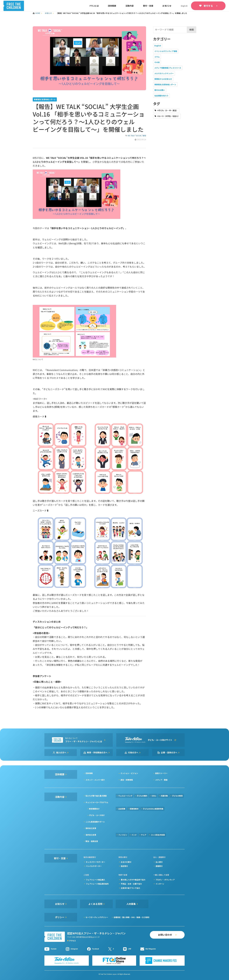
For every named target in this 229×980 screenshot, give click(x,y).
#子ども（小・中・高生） (168, 110)
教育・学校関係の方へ (97, 752)
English (158, 46)
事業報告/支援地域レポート (165, 84)
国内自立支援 (91, 828)
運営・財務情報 (127, 780)
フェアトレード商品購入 (96, 880)
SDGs (154, 796)
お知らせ (167, 6)
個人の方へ (61, 752)
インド (134, 835)
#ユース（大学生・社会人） (168, 116)
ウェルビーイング (125, 796)
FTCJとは (94, 6)
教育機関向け (94, 809)
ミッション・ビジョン (129, 773)
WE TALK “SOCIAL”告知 (137, 135)
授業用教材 (134, 809)
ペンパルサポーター (94, 866)
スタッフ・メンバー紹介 (95, 780)
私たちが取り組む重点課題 (96, 796)
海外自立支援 (91, 835)
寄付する (208, 6)
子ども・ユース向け (97, 815)
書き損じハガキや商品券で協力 (133, 880)
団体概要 (112, 6)
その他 (157, 62)
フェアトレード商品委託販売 (97, 884)
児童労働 (164, 796)
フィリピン (123, 835)
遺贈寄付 (159, 866)
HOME (37, 13)
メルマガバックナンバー (164, 73)
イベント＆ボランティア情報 (166, 51)
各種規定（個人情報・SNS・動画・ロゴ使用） (132, 917)
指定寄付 (124, 866)
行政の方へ (133, 752)
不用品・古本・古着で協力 (131, 884)
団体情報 (89, 773)
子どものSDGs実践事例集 (153, 809)
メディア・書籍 (161, 780)
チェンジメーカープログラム (97, 802)
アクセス (72, 941)
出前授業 (122, 809)
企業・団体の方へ (169, 752)
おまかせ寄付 (126, 862)
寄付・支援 (148, 6)
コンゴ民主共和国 (158, 835)
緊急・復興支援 (92, 841)
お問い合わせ (165, 935)
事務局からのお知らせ (163, 79)
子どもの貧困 (177, 796)
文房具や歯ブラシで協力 (130, 888)
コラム (157, 57)
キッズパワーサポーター (96, 862)
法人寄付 (159, 862)
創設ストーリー (161, 773)
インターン (160, 884)
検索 (192, 30)
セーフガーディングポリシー (97, 917)
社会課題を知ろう (161, 96)
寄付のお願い (160, 90)
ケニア (144, 835)
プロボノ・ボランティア (165, 880)
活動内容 (130, 6)
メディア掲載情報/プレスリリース (168, 68)
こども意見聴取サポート (95, 822)
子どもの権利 (142, 796)
